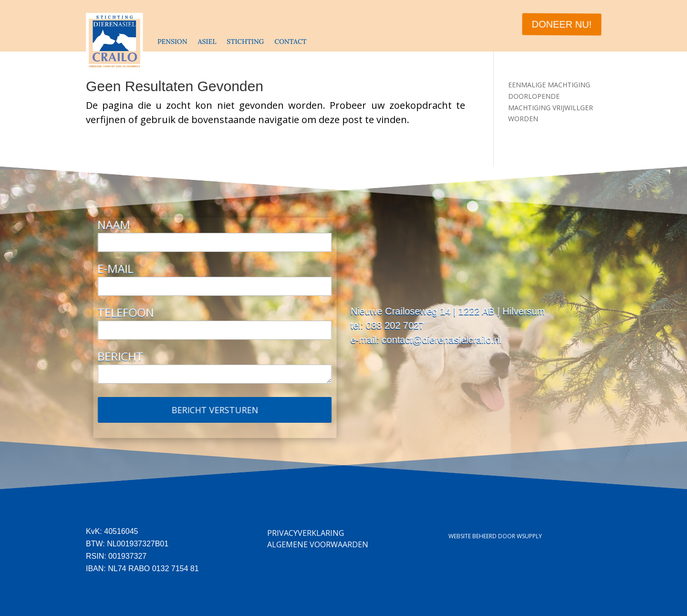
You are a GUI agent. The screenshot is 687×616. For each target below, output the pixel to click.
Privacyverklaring (306, 533)
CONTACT (290, 42)
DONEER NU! (562, 24)
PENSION (172, 42)
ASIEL (207, 42)
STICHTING (245, 42)
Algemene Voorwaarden (318, 544)
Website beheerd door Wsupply (495, 536)
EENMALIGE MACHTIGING (549, 85)
